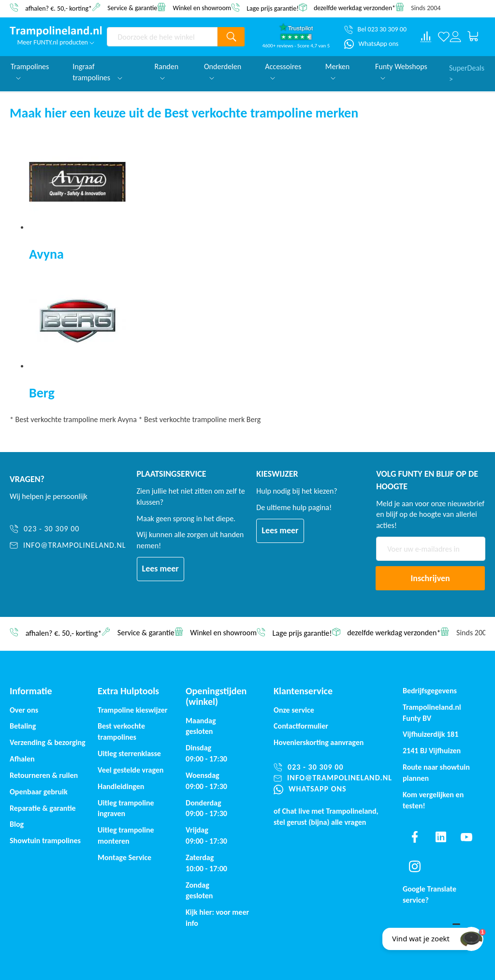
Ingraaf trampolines (97, 72)
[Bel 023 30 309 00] (375, 29)
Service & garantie (132, 7)
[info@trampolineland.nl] (68, 546)
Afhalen (22, 759)
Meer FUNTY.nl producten (56, 42)
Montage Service (124, 857)
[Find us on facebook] (415, 837)
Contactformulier (301, 726)
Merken (337, 71)
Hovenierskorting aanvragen (319, 742)
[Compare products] (426, 37)
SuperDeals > (467, 72)
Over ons (24, 710)
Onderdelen (223, 71)
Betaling (23, 726)
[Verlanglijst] (444, 37)
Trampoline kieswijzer (132, 710)
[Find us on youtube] (466, 837)
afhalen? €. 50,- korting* (58, 8)
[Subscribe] (430, 578)
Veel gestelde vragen (131, 770)
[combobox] (162, 37)
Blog (17, 824)
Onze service (294, 710)
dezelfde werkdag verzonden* (355, 8)
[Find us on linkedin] (441, 837)
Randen (167, 71)
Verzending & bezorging (48, 742)
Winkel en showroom (202, 7)
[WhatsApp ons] (371, 44)
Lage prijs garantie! (273, 8)
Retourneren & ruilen (44, 775)
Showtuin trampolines (45, 841)
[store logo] (56, 31)
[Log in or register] (455, 37)
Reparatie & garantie (43, 808)
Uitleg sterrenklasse (129, 753)
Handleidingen (121, 786)
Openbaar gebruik (39, 792)
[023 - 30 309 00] (68, 529)
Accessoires (283, 71)
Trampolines (30, 71)
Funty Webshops (401, 71)
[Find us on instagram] (415, 866)
